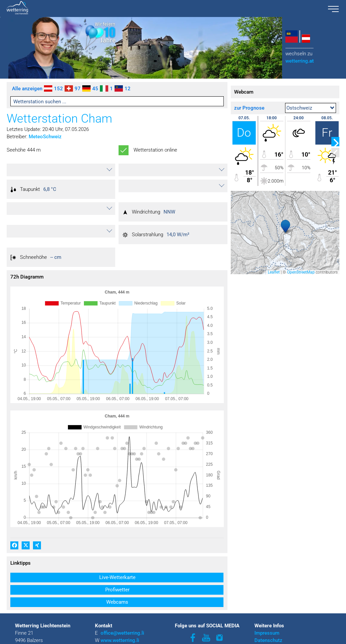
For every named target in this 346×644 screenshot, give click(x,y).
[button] (61, 170)
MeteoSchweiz (45, 137)
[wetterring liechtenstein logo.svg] (162, 8)
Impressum (267, 624)
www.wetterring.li (120, 631)
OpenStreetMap (301, 272)
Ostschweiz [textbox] (299, 108)
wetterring (300, 61)
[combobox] (311, 108)
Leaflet (274, 272)
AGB (259, 638)
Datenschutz (268, 631)
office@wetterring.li (123, 624)
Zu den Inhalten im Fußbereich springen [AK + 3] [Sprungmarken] (0, 17)
